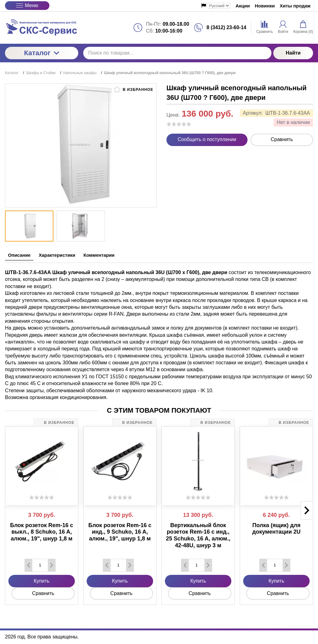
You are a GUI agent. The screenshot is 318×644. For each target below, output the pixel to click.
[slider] (179, 124)
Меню (27, 5)
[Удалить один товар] (29, 564)
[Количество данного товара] (40, 564)
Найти (293, 53)
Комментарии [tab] (116, 255)
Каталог (41, 53)
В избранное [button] (134, 89)
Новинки (265, 6)
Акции (243, 6)
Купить (42, 580)
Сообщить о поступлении (207, 139)
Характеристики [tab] (67, 255)
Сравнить (282, 139)
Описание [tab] (22, 255)
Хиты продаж (295, 6)
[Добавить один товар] (52, 564)
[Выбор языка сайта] (219, 6)
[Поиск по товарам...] (177, 53)
